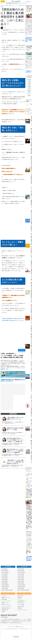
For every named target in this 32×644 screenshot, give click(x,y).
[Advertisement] (13, 222)
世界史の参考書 (21, 587)
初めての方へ (20, 596)
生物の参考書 (20, 581)
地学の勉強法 (4, 583)
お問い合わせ (20, 603)
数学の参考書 (20, 571)
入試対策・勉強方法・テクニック (11, 5)
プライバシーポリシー (22, 610)
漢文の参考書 (20, 576)
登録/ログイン (29, 2)
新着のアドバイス (5, 598)
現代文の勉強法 (5, 573)
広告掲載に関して (21, 601)
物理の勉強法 (4, 580)
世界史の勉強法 (5, 587)
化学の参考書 (20, 578)
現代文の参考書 (21, 573)
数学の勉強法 (4, 571)
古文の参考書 (20, 574)
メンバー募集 (20, 605)
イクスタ (2, 5)
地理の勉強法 (4, 588)
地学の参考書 (20, 583)
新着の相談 (4, 599)
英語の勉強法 (4, 569)
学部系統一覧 (4, 610)
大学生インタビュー (6, 605)
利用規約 (19, 608)
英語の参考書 (20, 569)
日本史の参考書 (21, 585)
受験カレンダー (5, 603)
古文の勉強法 (4, 574)
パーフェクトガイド (6, 601)
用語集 (3, 612)
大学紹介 (28, 484)
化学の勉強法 (4, 578)
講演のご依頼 (20, 606)
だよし (5, 27)
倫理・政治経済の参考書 (23, 590)
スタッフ (19, 599)
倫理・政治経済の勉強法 (7, 590)
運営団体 (19, 598)
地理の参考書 (20, 588)
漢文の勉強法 (4, 576)
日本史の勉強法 (5, 585)
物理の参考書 (20, 580)
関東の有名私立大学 (6, 608)
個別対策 (20, 5)
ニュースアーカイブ (6, 606)
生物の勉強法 (4, 581)
